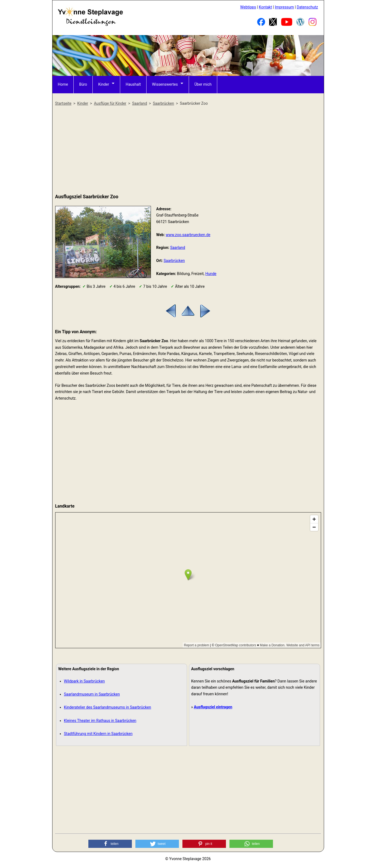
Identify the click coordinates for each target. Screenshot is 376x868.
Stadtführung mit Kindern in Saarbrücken (98, 734)
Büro (83, 84)
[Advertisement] (188, 150)
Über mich (203, 84)
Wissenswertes (165, 84)
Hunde (211, 274)
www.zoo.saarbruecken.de (188, 235)
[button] (110, 844)
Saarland (178, 248)
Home (63, 84)
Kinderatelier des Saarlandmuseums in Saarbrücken (108, 707)
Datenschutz (307, 7)
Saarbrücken (174, 261)
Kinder (104, 84)
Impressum (284, 7)
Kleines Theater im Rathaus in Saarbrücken (100, 721)
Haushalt (133, 84)
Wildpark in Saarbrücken (84, 681)
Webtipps (248, 7)
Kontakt (265, 7)
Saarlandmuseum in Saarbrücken (92, 694)
